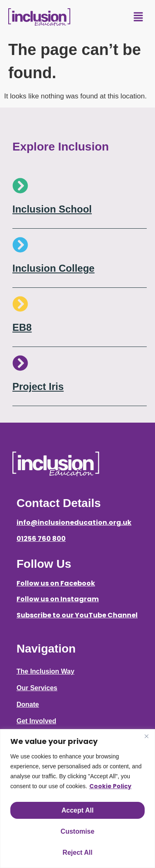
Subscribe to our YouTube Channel (77, 615)
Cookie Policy (110, 786)
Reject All (77, 852)
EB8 (22, 327)
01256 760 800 (41, 539)
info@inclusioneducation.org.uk (74, 522)
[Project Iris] (20, 363)
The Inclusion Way (45, 671)
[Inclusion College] (20, 245)
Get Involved (36, 721)
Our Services (37, 688)
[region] (77, 799)
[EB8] (20, 304)
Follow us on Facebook (56, 583)
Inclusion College (54, 268)
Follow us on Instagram (58, 599)
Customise (78, 831)
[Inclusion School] (20, 186)
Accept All (78, 810)
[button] (138, 17)
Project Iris (38, 386)
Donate (28, 704)
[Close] (146, 736)
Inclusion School (52, 209)
